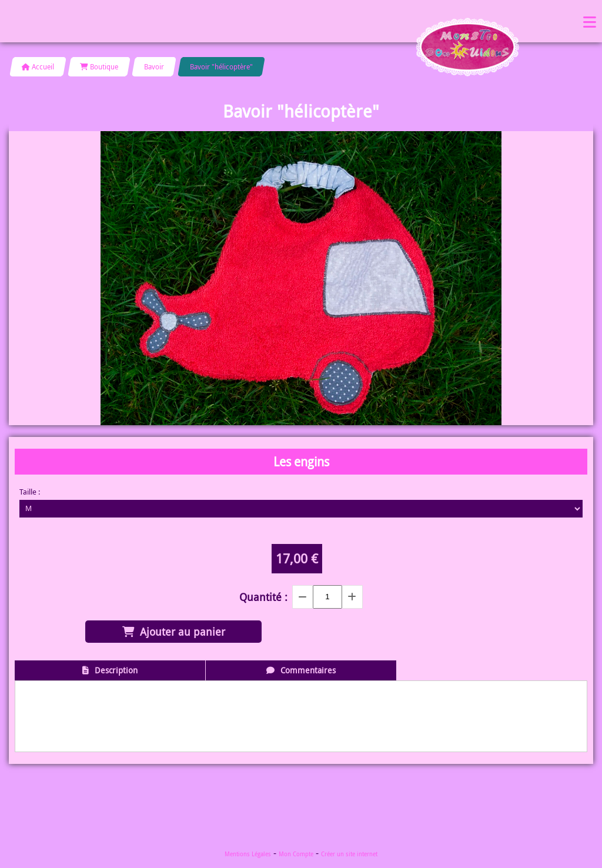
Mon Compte (296, 854)
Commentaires (308, 670)
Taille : (30, 492)
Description (116, 670)
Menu (590, 21)
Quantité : (263, 597)
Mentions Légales (248, 854)
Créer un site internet (349, 854)
